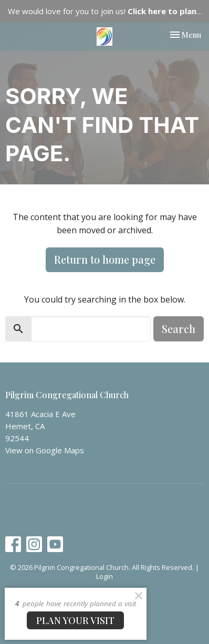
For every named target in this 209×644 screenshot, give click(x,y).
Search (179, 329)
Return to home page (105, 259)
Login (104, 576)
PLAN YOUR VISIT (75, 620)
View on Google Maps (45, 450)
